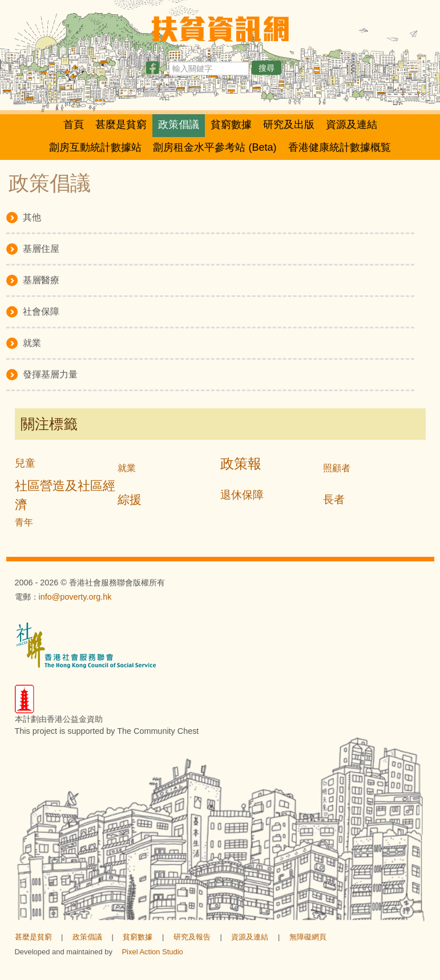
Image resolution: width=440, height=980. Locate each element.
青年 (24, 522)
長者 (334, 499)
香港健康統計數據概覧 (340, 147)
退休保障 (242, 495)
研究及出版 (289, 124)
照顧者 (337, 468)
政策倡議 (179, 124)
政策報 (241, 463)
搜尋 (267, 68)
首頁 (74, 124)
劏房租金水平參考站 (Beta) (215, 147)
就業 (127, 468)
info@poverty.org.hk (75, 597)
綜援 (130, 499)
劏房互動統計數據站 (95, 147)
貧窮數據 (231, 124)
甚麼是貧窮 (121, 124)
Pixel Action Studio (152, 952)
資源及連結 (352, 124)
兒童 (25, 463)
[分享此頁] (152, 70)
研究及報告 (192, 937)
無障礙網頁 (308, 937)
